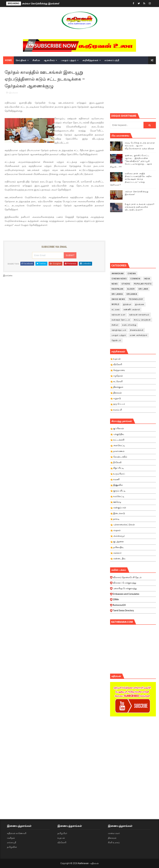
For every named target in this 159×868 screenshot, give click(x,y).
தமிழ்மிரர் (62, 833)
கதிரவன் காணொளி (17, 833)
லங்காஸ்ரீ (11, 842)
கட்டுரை (116, 310)
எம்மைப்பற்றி (112, 60)
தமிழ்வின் (12, 847)
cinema (132, 274)
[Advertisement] (135, 88)
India (147, 279)
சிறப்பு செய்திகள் (142, 320)
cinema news (119, 279)
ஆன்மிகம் (49, 60)
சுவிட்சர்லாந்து (129, 325)
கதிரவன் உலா (119, 315)
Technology (136, 299)
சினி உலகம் (114, 842)
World (116, 304)
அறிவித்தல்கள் (90, 60)
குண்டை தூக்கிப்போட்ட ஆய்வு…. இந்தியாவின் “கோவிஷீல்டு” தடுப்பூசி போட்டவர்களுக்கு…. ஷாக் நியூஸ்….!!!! (131, 161)
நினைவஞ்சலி (137, 330)
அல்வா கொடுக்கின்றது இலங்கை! (41, 4)
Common (135, 279)
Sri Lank (143, 289)
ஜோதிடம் (116, 340)
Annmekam (118, 274)
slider (131, 289)
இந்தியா (127, 304)
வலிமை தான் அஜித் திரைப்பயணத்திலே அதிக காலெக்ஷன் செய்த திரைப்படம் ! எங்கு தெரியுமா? (131, 179)
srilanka (132, 294)
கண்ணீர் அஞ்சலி (132, 310)
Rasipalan (118, 289)
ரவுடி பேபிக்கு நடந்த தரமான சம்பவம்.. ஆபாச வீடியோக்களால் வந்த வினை (140, 146)
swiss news (118, 299)
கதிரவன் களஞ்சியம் (139, 315)
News (115, 284)
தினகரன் (112, 838)
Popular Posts (143, 284)
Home (8, 60)
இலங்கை (13, 93)
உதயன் (61, 838)
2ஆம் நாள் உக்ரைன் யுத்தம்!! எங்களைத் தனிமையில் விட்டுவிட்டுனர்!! (140, 207)
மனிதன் (11, 838)
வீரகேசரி (62, 842)
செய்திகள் (21, 60)
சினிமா (36, 60)
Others (126, 284)
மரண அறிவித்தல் (139, 335)
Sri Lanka (117, 294)
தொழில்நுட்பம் (119, 330)
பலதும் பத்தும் (69, 60)
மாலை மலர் (114, 833)
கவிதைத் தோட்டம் (121, 320)
